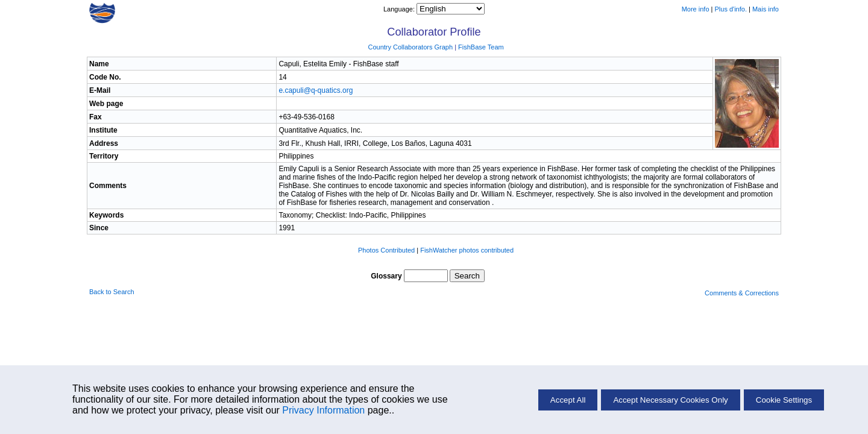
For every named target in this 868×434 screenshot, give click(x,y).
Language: (400, 9)
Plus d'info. (731, 9)
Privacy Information (323, 410)
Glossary (386, 276)
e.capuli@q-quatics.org (316, 90)
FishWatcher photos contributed (467, 250)
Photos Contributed (386, 250)
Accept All (568, 400)
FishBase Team (481, 47)
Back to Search (112, 292)
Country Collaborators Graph (410, 47)
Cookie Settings (784, 400)
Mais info (766, 9)
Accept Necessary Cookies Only (670, 400)
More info (696, 9)
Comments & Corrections (742, 293)
